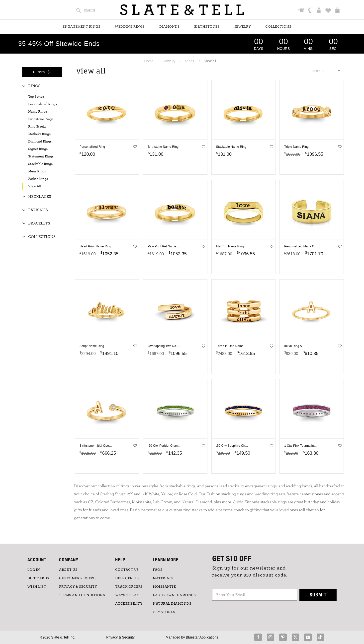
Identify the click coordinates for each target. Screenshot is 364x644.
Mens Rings (37, 171)
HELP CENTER (128, 578)
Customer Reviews (78, 578)
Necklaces (40, 197)
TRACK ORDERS (129, 587)
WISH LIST (37, 587)
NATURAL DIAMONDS (172, 604)
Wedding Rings (130, 27)
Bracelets (39, 223)
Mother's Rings (39, 134)
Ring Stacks (37, 127)
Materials (163, 578)
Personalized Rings (43, 104)
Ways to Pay (127, 595)
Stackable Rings (40, 164)
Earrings (38, 210)
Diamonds (169, 27)
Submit (318, 595)
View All (35, 186)
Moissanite (164, 587)
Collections (278, 27)
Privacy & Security (120, 637)
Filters (42, 72)
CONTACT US (127, 570)
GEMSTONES (164, 612)
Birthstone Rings (41, 119)
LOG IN (34, 570)
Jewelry (243, 27)
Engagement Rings (81, 27)
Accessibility (129, 604)
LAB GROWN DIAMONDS (174, 595)
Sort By (326, 71)
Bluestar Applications (202, 637)
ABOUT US (68, 570)
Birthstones (207, 27)
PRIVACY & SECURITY (78, 587)
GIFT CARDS (38, 578)
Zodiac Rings (38, 179)
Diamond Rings (40, 142)
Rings (190, 61)
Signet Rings (38, 149)
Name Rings (38, 112)
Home (149, 61)
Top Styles (36, 97)
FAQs (158, 570)
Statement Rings (41, 156)
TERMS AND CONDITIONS (82, 595)
